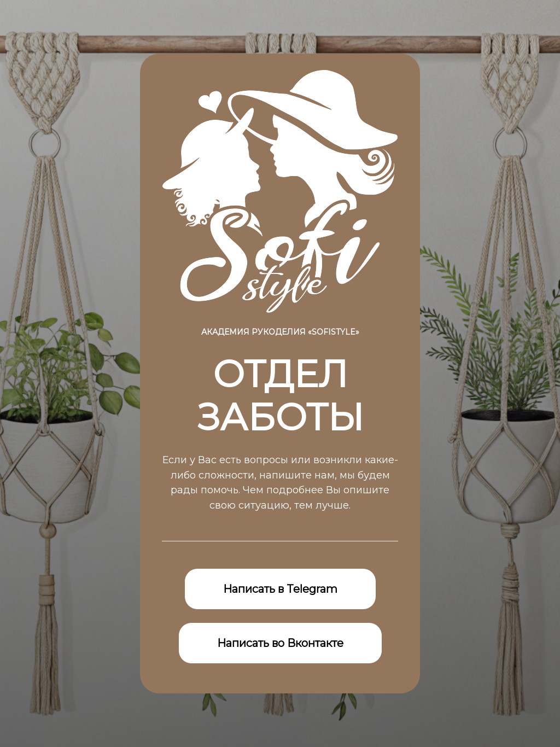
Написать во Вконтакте (280, 643)
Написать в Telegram (280, 589)
